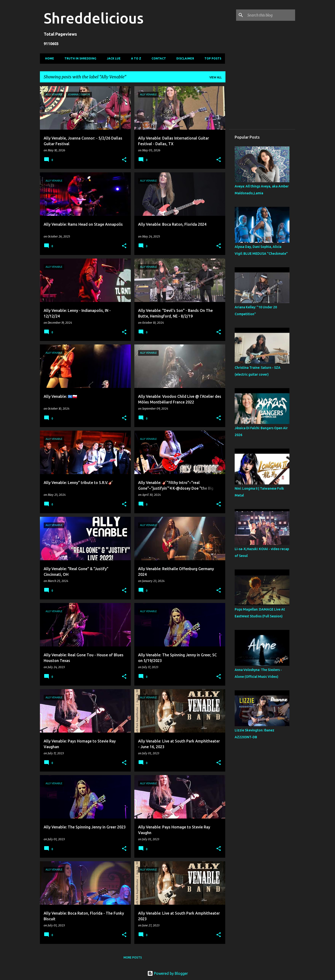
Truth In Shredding (79, 58)
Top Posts (211, 58)
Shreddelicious (94, 18)
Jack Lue (112, 58)
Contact (157, 58)
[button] (124, 160)
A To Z (135, 58)
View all (216, 77)
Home (48, 58)
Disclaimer (184, 58)
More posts (133, 957)
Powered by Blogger (168, 973)
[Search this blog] (270, 15)
